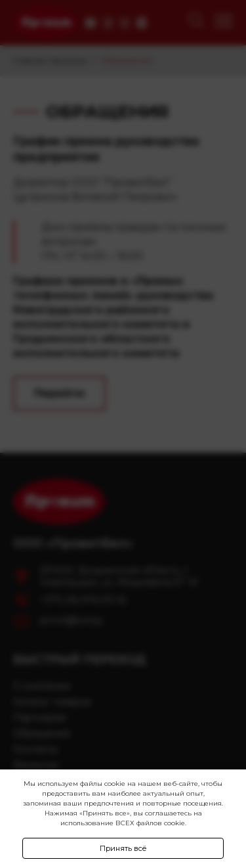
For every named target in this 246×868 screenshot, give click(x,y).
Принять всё (123, 848)
